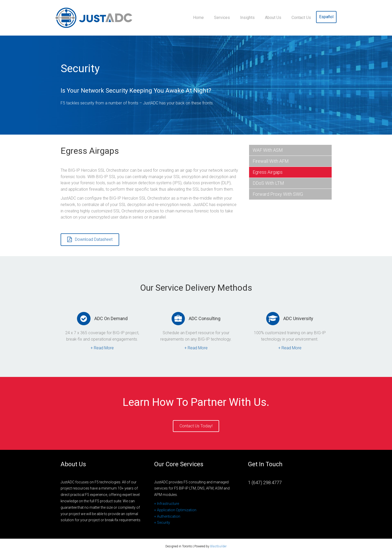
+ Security (162, 523)
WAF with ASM (268, 150)
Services (222, 18)
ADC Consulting (205, 318)
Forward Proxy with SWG (278, 194)
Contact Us (301, 18)
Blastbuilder (218, 546)
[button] (90, 240)
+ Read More (102, 348)
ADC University (298, 318)
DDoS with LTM (268, 183)
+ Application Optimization (175, 510)
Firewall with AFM (271, 161)
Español (326, 17)
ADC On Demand (111, 318)
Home (198, 18)
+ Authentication (167, 516)
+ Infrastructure (167, 504)
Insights (247, 18)
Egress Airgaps (268, 172)
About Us (273, 18)
